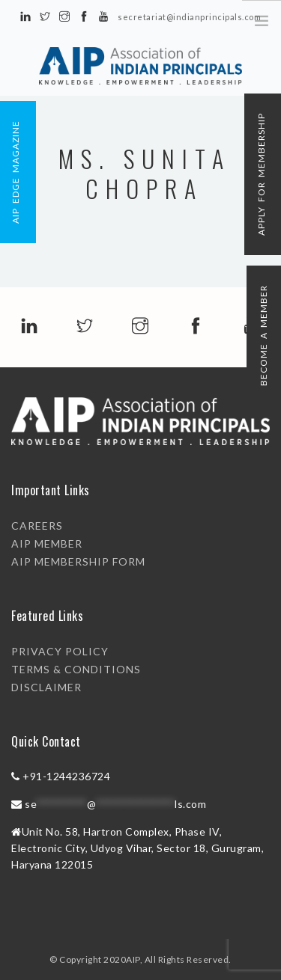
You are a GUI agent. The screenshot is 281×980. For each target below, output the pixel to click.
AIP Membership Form (78, 561)
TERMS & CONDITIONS (76, 669)
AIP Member (47, 543)
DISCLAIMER (46, 687)
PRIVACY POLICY (60, 651)
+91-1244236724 (66, 776)
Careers (37, 526)
